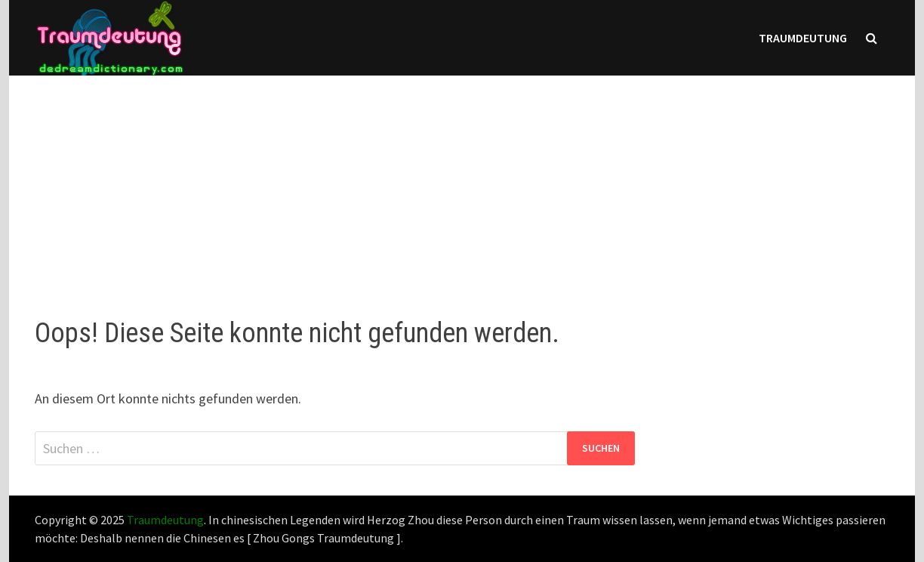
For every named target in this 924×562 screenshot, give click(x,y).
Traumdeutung (803, 38)
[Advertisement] (462, 181)
